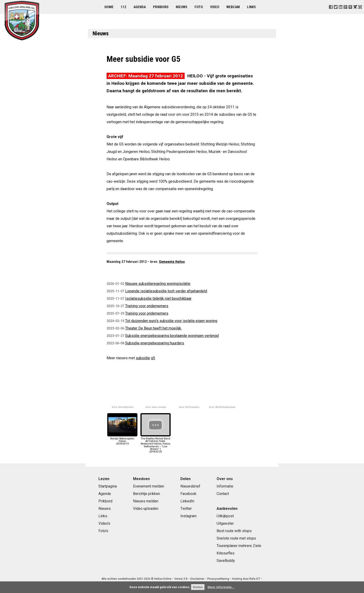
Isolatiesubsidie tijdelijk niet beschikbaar (158, 298)
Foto (199, 7)
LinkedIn (187, 501)
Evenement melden (149, 486)
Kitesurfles (226, 553)
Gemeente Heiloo (172, 262)
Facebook (188, 494)
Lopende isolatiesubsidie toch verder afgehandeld (166, 291)
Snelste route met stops (236, 538)
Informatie (225, 486)
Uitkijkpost (225, 516)
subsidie (143, 358)
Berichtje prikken (146, 494)
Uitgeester (225, 523)
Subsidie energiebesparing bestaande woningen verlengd (172, 336)
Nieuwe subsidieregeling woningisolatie (158, 284)
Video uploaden (146, 509)
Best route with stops (234, 531)
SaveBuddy (226, 561)
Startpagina (108, 486)
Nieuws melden (146, 501)
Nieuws (182, 7)
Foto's (103, 531)
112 (123, 7)
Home (109, 7)
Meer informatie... (221, 587)
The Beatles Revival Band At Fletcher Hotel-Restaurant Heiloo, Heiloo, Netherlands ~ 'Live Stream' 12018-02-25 (156, 444)
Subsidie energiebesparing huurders (155, 343)
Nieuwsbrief (190, 486)
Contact (223, 494)
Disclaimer (197, 579)
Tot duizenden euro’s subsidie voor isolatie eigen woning (171, 321)
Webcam (233, 7)
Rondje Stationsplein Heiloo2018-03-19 (122, 440)
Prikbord (161, 7)
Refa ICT (255, 579)
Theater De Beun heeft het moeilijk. (153, 328)
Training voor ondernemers (147, 306)
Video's (104, 523)
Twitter (186, 509)
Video (215, 7)
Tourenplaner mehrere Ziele (239, 546)
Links (251, 7)
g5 (153, 358)
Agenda (140, 7)
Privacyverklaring (218, 579)
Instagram (188, 516)
